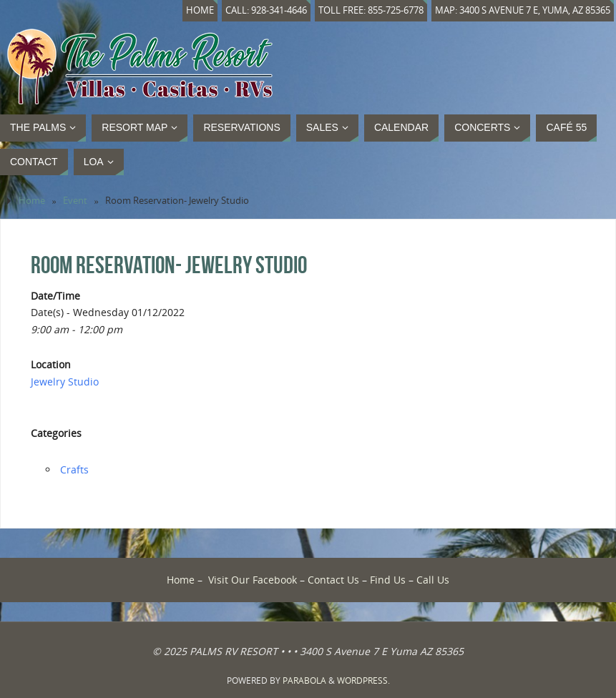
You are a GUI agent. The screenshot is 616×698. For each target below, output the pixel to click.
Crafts (74, 470)
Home (200, 10)
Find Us (388, 580)
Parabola (304, 680)
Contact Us (333, 580)
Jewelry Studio (65, 382)
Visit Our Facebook (253, 580)
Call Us (433, 580)
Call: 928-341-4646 (266, 10)
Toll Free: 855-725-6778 (371, 10)
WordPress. (363, 680)
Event (75, 201)
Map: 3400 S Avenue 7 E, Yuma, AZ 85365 (523, 10)
